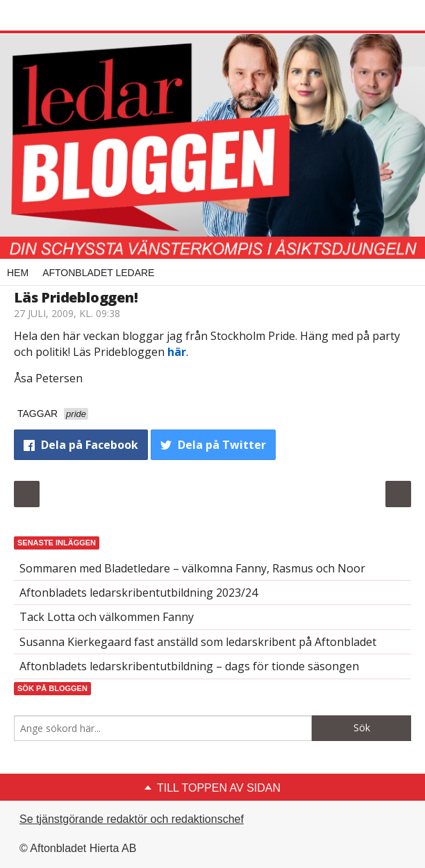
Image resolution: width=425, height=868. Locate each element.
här (177, 352)
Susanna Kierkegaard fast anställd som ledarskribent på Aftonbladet (198, 642)
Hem (18, 273)
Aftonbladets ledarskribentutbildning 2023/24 (139, 593)
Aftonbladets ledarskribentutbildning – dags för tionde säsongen (189, 666)
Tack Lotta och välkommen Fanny (107, 617)
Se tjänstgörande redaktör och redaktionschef (132, 819)
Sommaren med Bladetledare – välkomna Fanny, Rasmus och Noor (192, 568)
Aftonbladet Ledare (98, 273)
